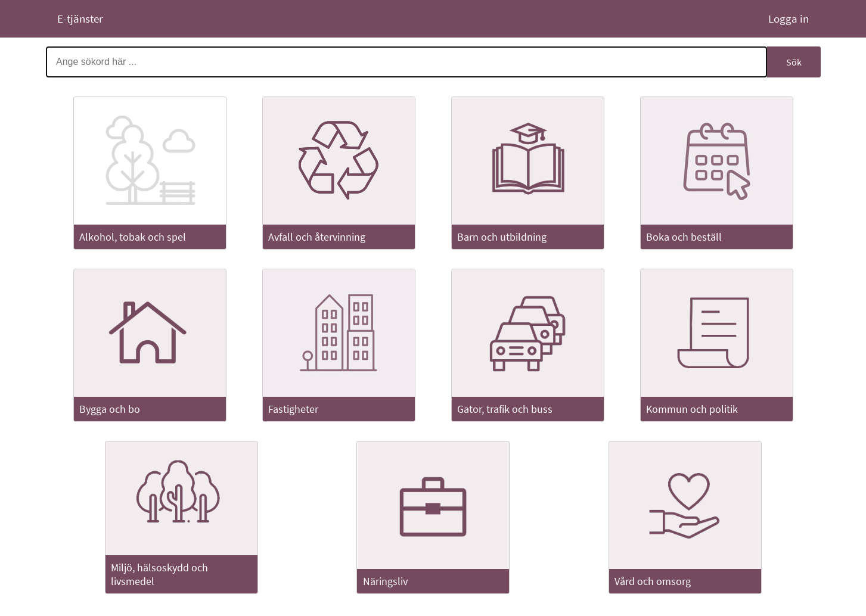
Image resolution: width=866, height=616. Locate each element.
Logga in (787, 18)
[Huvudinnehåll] (433, 326)
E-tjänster (80, 18)
